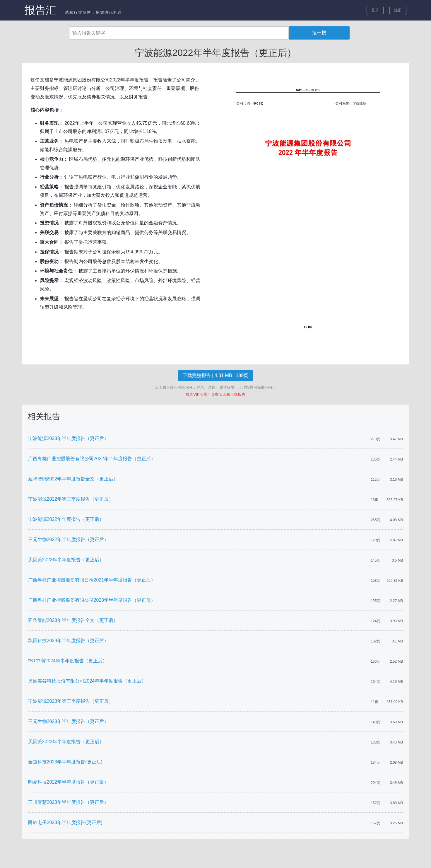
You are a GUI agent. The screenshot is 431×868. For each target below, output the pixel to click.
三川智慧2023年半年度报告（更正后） (69, 802)
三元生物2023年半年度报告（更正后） (69, 721)
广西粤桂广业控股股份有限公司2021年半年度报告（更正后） (92, 580)
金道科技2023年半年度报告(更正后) (65, 762)
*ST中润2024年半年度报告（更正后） (68, 661)
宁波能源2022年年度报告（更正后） (66, 519)
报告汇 (40, 10)
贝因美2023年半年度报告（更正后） (66, 742)
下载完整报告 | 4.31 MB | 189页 (215, 375)
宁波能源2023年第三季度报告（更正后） (71, 701)
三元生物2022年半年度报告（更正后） (69, 539)
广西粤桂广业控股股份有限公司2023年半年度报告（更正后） (92, 600)
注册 (398, 10)
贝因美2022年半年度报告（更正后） (66, 560)
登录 (375, 10)
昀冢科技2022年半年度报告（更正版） (69, 782)
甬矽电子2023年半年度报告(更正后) (65, 822)
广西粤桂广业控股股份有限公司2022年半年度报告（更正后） (92, 459)
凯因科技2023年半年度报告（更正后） (69, 641)
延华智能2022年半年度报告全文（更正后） (73, 479)
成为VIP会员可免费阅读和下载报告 (215, 394)
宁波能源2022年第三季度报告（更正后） (71, 499)
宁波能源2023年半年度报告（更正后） (69, 438)
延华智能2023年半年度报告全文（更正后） (73, 620)
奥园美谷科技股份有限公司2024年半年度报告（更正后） (87, 681)
